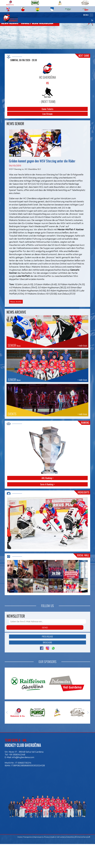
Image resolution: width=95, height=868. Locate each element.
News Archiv (16, 302)
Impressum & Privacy (42, 861)
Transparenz (28, 861)
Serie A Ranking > (48, 484)
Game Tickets (48, 109)
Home (20, 861)
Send (45, 651)
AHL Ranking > (47, 478)
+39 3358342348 (17, 778)
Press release (48, 660)
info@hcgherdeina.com (23, 781)
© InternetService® (83, 861)
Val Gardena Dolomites (66, 861)
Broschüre (47, 666)
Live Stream (48, 114)
